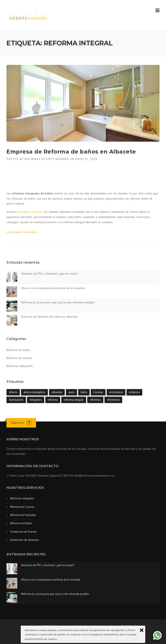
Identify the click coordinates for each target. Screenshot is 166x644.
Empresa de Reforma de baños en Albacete (71, 152)
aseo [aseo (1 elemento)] (71, 392)
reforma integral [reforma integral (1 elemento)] (74, 400)
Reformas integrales (22, 498)
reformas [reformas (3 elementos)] (95, 400)
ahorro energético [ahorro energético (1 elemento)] (34, 392)
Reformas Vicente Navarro (47, 159)
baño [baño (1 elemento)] (84, 392)
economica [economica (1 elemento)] (116, 392)
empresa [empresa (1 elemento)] (134, 392)
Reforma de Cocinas (22, 507)
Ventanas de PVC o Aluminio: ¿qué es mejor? (50, 274)
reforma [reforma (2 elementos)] (53, 400)
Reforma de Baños (21, 523)
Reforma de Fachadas (23, 515)
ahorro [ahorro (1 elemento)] (13, 392)
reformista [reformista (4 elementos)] (113, 400)
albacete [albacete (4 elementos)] (57, 392)
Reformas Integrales (20, 366)
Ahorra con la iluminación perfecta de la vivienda (53, 288)
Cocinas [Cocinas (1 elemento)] (98, 392)
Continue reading (23, 232)
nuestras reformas (31, 212)
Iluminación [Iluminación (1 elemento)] (16, 400)
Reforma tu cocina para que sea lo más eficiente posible (58, 302)
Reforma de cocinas (19, 358)
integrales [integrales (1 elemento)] (36, 400)
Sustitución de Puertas (24, 532)
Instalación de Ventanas (25, 540)
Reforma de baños (18, 350)
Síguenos (17, 423)
